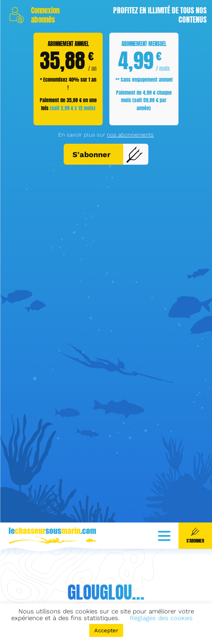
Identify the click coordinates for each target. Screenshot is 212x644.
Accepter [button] (106, 630)
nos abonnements (130, 192)
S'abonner (108, 212)
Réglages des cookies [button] (161, 618)
